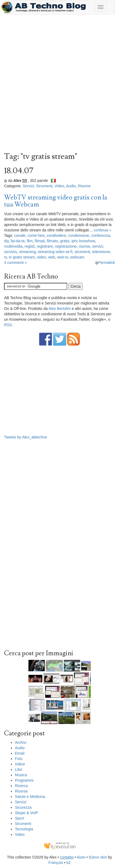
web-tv (63, 257)
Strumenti (44, 186)
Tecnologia (24, 829)
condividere (56, 235)
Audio (71, 186)
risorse (84, 246)
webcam (77, 257)
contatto (67, 857)
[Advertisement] (59, 85)
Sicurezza (23, 807)
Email (20, 753)
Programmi (24, 780)
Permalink (105, 263)
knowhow (87, 241)
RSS (8, 325)
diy (6, 241)
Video (59, 186)
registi (29, 246)
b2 (69, 863)
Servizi (28, 186)
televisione (101, 252)
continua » (103, 230)
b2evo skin (98, 857)
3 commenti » (15, 263)
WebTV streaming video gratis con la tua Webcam (56, 201)
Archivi (21, 742)
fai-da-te (18, 241)
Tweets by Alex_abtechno (26, 437)
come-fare (36, 235)
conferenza (100, 235)
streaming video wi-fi (55, 252)
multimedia (13, 246)
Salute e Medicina (30, 797)
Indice (20, 764)
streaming (27, 252)
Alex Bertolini (60, 309)
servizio (10, 252)
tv (5, 257)
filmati (40, 241)
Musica (21, 775)
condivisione (79, 235)
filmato (52, 241)
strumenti (82, 252)
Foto (19, 759)
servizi (98, 246)
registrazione (66, 246)
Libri (18, 769)
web (52, 257)
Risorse (84, 186)
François (56, 863)
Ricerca (21, 786)
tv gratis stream (22, 257)
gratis (65, 241)
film (30, 241)
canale (20, 235)
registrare (45, 246)
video (41, 257)
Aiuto (81, 857)
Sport (19, 818)
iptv (74, 241)
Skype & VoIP (27, 813)
